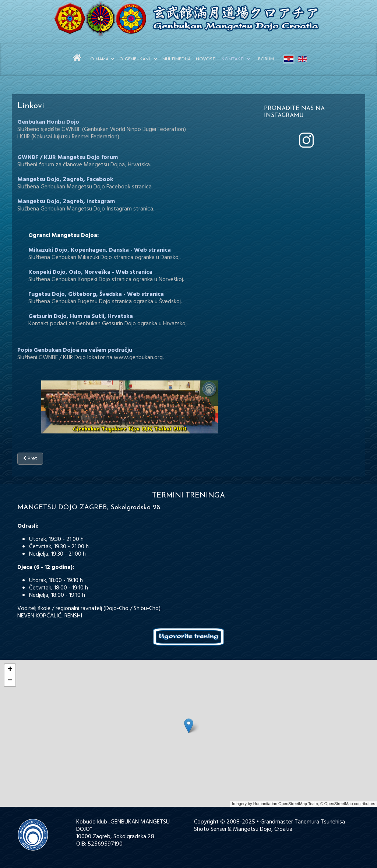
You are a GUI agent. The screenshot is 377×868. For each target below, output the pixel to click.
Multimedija (177, 59)
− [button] (10, 681)
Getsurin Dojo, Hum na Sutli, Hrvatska (81, 316)
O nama (99, 59)
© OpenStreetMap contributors (348, 804)
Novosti (206, 59)
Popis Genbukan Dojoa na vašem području (75, 350)
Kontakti (233, 59)
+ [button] (10, 670)
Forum (266, 59)
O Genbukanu (135, 59)
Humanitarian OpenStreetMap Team (286, 804)
